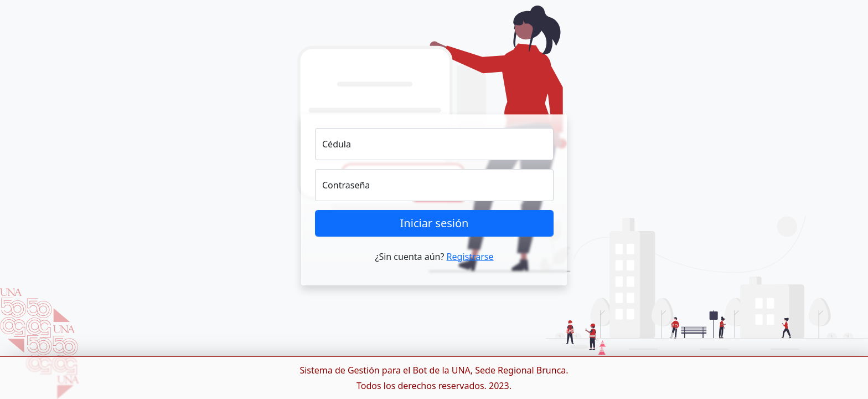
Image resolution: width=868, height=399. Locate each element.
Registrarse (470, 257)
